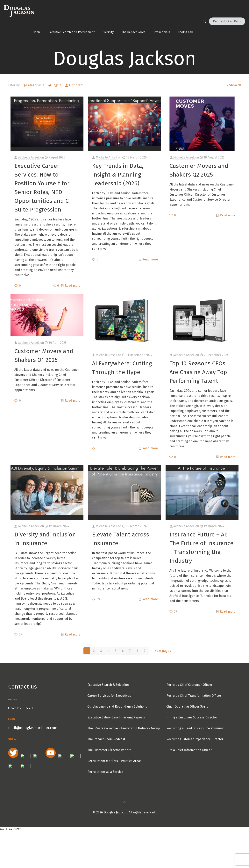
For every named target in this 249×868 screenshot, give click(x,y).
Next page (163, 651)
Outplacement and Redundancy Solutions (117, 707)
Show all (233, 85)
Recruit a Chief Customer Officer (189, 685)
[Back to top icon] (124, 802)
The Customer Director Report (109, 750)
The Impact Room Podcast (106, 739)
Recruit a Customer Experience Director (195, 739)
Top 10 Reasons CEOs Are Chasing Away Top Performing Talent (198, 372)
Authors (74, 85)
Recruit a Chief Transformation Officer (194, 696)
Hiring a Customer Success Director (192, 717)
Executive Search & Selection (108, 685)
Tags (55, 85)
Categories (34, 85)
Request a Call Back (227, 21)
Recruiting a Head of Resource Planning (195, 728)
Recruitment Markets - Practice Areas (114, 761)
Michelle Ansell (29, 157)
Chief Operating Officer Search (188, 707)
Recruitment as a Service (105, 772)
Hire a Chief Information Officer (189, 750)
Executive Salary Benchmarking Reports (116, 717)
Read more (73, 286)
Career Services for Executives (109, 696)
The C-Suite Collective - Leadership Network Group (124, 728)
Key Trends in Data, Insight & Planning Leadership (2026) (118, 175)
